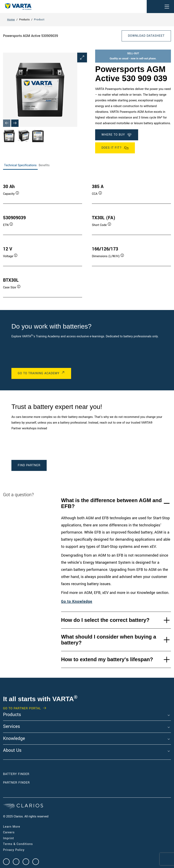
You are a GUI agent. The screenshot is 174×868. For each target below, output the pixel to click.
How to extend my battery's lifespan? (107, 659)
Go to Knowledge (77, 601)
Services (12, 727)
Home (11, 20)
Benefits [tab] (44, 165)
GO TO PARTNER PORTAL (22, 709)
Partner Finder (16, 783)
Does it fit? (115, 148)
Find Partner (29, 465)
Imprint (9, 838)
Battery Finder (16, 774)
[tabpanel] (87, 237)
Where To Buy (117, 135)
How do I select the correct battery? (105, 620)
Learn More (12, 827)
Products (12, 715)
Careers (9, 832)
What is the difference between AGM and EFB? (111, 503)
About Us (12, 751)
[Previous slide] (7, 123)
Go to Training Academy (39, 373)
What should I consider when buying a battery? (109, 640)
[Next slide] (15, 123)
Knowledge (14, 739)
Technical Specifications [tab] (20, 165)
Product (39, 20)
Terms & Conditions (18, 844)
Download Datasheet (146, 36)
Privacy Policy (14, 850)
